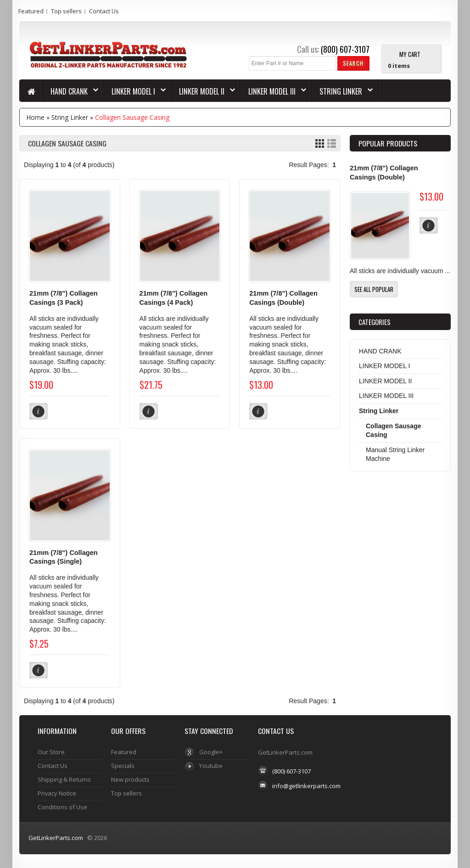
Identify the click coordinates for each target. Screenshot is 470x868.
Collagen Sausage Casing (132, 117)
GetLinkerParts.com (56, 838)
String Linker (342, 91)
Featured (31, 11)
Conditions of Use (62, 807)
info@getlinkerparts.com (306, 786)
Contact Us (104, 11)
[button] (353, 63)
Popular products (388, 143)
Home (35, 117)
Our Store (51, 752)
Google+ (211, 752)
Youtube (211, 766)
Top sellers (66, 11)
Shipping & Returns (64, 779)
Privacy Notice (57, 793)
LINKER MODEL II (203, 91)
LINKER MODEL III (273, 91)
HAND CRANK (70, 91)
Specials (123, 766)
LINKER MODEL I (134, 91)
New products (130, 779)
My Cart (410, 54)
